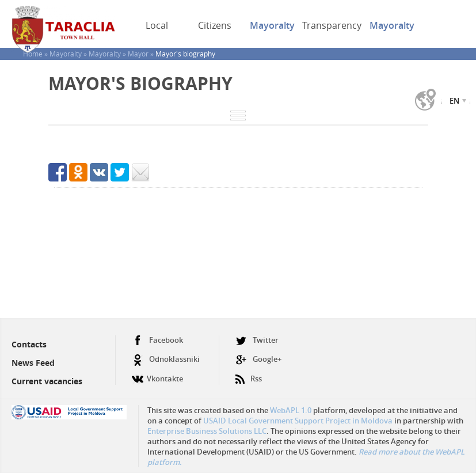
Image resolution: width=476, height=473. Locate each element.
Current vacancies (47, 381)
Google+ (258, 359)
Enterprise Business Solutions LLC (207, 431)
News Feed (33, 363)
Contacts (29, 344)
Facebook (157, 340)
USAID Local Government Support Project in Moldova (298, 421)
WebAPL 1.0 (291, 410)
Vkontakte (157, 374)
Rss (249, 374)
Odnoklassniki (166, 359)
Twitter (257, 340)
